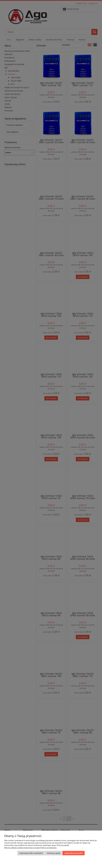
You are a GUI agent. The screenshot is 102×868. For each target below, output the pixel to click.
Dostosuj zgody (54, 853)
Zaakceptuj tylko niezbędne (31, 853)
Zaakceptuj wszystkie (74, 853)
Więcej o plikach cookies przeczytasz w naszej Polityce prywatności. (31, 848)
